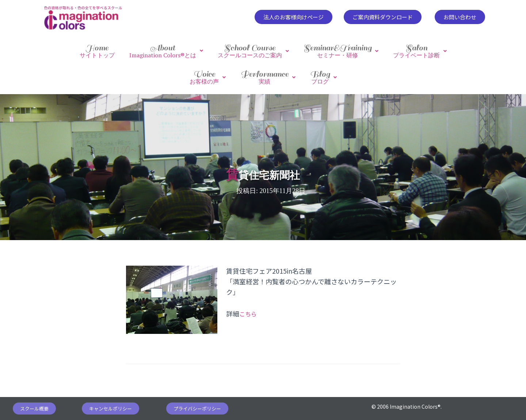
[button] (294, 17)
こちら (249, 306)
